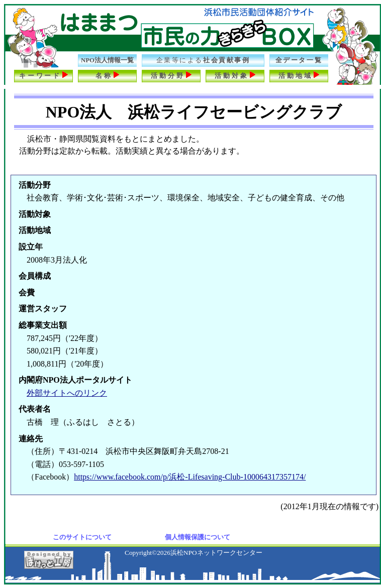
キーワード (44, 75)
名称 (108, 75)
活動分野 (171, 75)
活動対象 (235, 75)
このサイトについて (82, 537)
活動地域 (299, 75)
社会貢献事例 (203, 60)
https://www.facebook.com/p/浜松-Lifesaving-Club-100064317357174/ (190, 477)
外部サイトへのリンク (67, 393)
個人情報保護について (198, 537)
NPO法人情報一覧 (107, 60)
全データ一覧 (299, 60)
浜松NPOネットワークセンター (216, 553)
